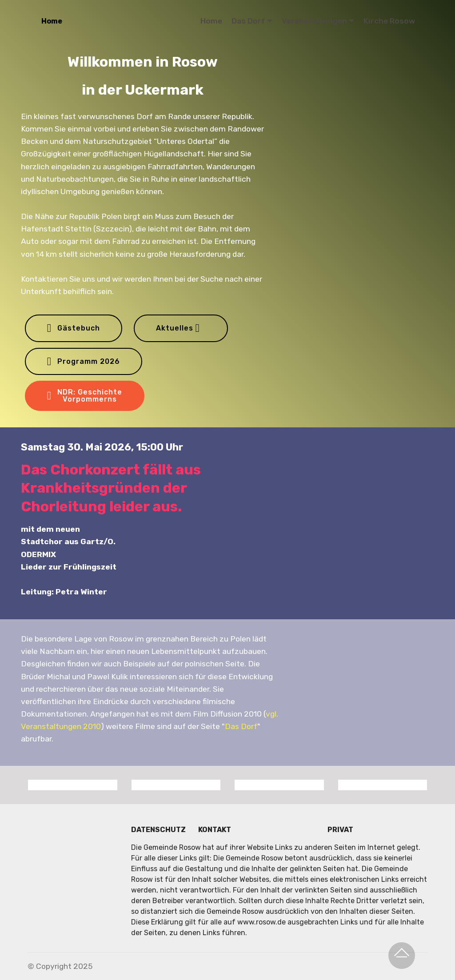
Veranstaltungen (314, 21)
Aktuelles (178, 328)
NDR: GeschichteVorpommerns (85, 396)
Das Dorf (248, 21)
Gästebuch (74, 328)
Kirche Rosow (389, 21)
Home (52, 21)
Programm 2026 (84, 362)
